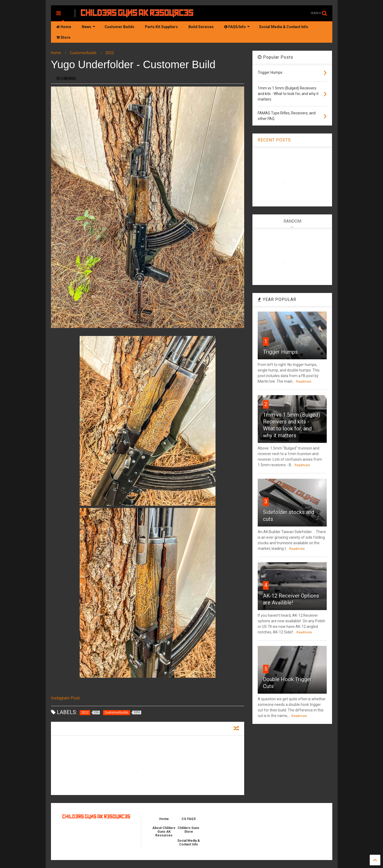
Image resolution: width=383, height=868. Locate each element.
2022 (110, 53)
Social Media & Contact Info (284, 27)
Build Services (201, 27)
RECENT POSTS (274, 140)
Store (63, 37)
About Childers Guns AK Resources (164, 832)
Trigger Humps (280, 352)
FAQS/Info (237, 27)
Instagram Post (65, 698)
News (89, 27)
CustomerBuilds (83, 53)
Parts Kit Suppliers (161, 27)
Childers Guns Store (188, 830)
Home (64, 27)
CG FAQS (189, 819)
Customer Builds (119, 27)
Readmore (304, 382)
